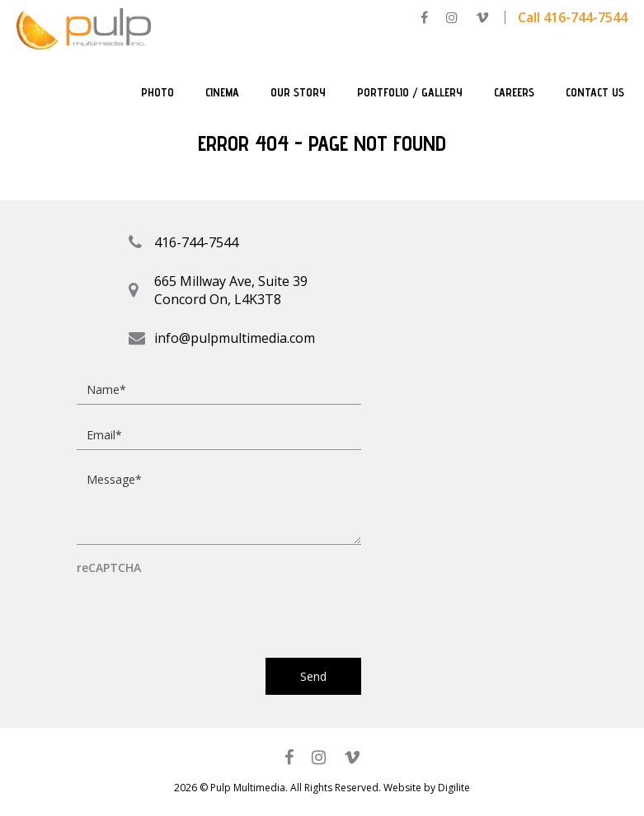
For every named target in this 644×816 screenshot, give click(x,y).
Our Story (298, 92)
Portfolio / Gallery (410, 92)
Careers (514, 92)
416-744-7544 (196, 242)
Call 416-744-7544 (573, 17)
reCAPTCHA (109, 568)
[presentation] (202, 609)
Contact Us (595, 92)
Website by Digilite (427, 788)
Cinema (222, 92)
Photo (157, 92)
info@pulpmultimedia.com (235, 338)
